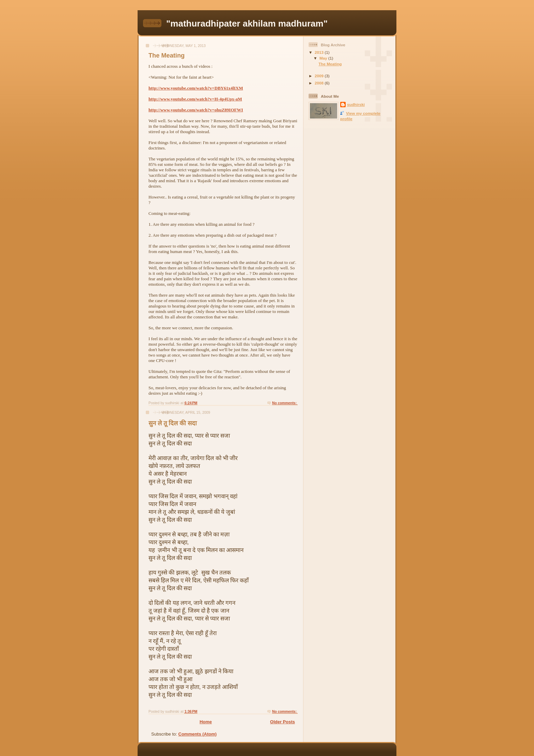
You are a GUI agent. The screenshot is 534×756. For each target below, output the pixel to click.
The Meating (167, 56)
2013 (320, 52)
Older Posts (282, 722)
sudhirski (356, 104)
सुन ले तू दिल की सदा (173, 423)
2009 (320, 76)
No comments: (285, 403)
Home (206, 722)
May (324, 58)
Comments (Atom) (198, 734)
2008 (320, 83)
